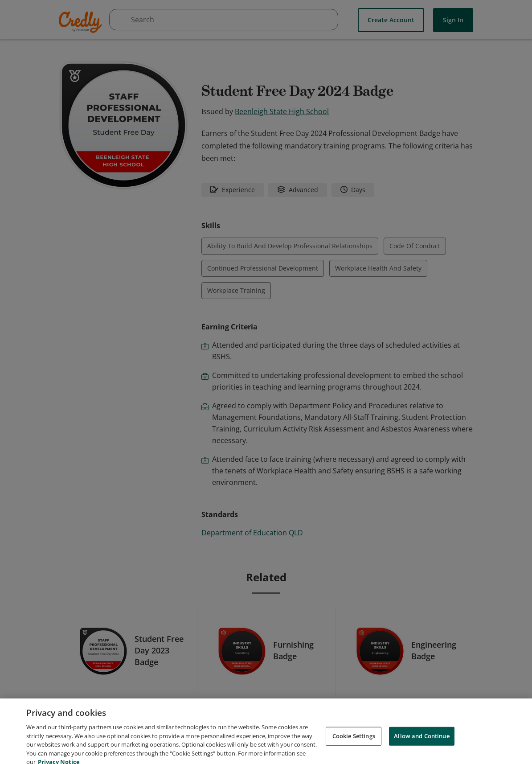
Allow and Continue (422, 745)
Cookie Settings (354, 745)
